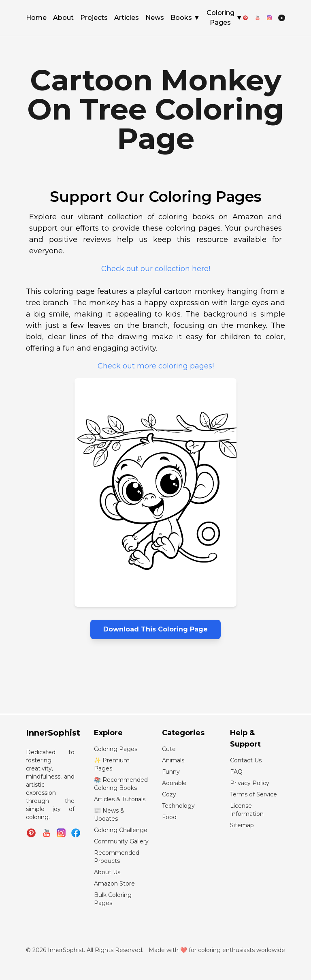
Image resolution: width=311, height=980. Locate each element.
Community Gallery (121, 841)
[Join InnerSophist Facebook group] (76, 833)
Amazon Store (114, 884)
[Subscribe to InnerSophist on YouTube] (47, 833)
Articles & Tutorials (120, 799)
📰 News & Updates (109, 815)
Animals (173, 760)
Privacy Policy (250, 783)
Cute (169, 749)
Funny (171, 772)
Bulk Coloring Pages (113, 899)
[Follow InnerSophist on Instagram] (61, 833)
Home (36, 18)
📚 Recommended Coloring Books (121, 784)
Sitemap (242, 825)
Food (169, 817)
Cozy (169, 794)
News (155, 18)
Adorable (174, 783)
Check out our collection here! (156, 269)
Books (185, 18)
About (63, 18)
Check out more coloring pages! (156, 366)
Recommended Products (117, 857)
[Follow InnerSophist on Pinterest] (31, 833)
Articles (127, 18)
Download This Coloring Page (155, 629)
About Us (107, 872)
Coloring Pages (225, 18)
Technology (178, 806)
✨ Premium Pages (112, 764)
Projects (94, 18)
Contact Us (246, 760)
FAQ (236, 772)
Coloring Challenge (121, 830)
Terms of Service (253, 794)
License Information (247, 810)
